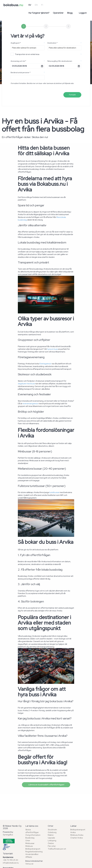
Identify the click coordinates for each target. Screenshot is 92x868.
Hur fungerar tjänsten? (39, 13)
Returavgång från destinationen (60, 61)
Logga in (83, 13)
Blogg (70, 13)
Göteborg (52, 832)
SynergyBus (8, 835)
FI (42, 5)
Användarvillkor (32, 854)
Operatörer (58, 13)
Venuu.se (29, 864)
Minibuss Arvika (77, 835)
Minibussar (30, 843)
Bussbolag (30, 838)
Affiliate (29, 857)
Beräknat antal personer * (21, 72)
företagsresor (45, 364)
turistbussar (54, 492)
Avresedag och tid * (18, 61)
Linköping (52, 841)
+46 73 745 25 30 (10, 860)
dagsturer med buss (26, 384)
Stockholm (52, 830)
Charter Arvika (76, 838)
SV (30, 5)
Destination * (52, 43)
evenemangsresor (30, 404)
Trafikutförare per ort (57, 849)
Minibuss (29, 846)
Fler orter (52, 846)
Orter (28, 841)
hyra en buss (53, 349)
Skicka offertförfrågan (32, 831)
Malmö (51, 835)
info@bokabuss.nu (11, 863)
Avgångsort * (16, 43)
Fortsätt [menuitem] (72, 95)
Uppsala (51, 838)
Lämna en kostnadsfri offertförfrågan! (46, 785)
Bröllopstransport (33, 849)
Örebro (51, 843)
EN (36, 5)
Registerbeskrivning (34, 852)
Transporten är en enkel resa (25, 54)
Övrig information (33, 835)
